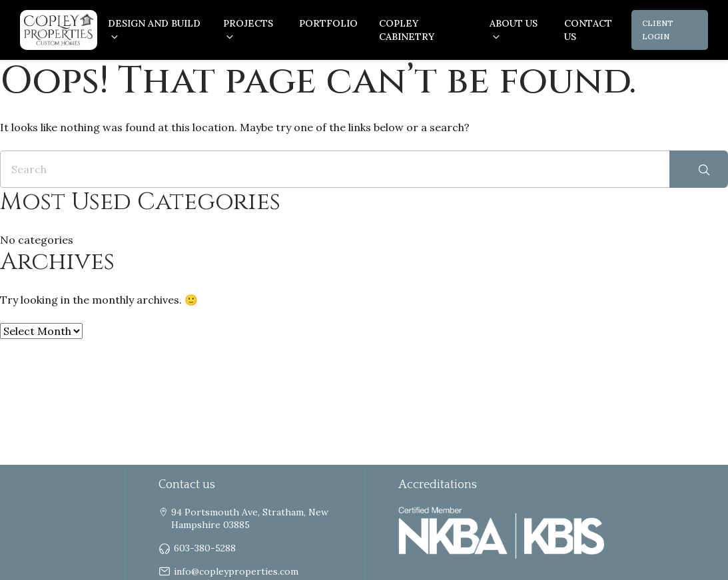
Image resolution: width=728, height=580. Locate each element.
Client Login (658, 30)
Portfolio (328, 23)
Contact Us (588, 30)
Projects (248, 23)
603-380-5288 (205, 549)
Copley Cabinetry (407, 30)
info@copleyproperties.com (236, 572)
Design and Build (154, 23)
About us (514, 23)
